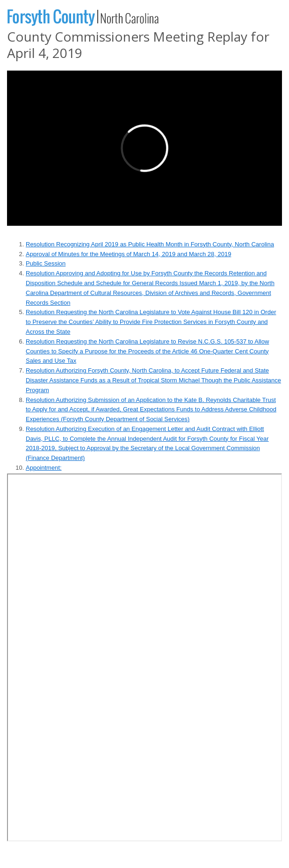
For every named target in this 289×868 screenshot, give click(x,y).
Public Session (46, 263)
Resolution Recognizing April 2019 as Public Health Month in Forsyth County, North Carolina (150, 244)
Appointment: (44, 468)
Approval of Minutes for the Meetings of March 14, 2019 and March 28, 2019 (128, 254)
